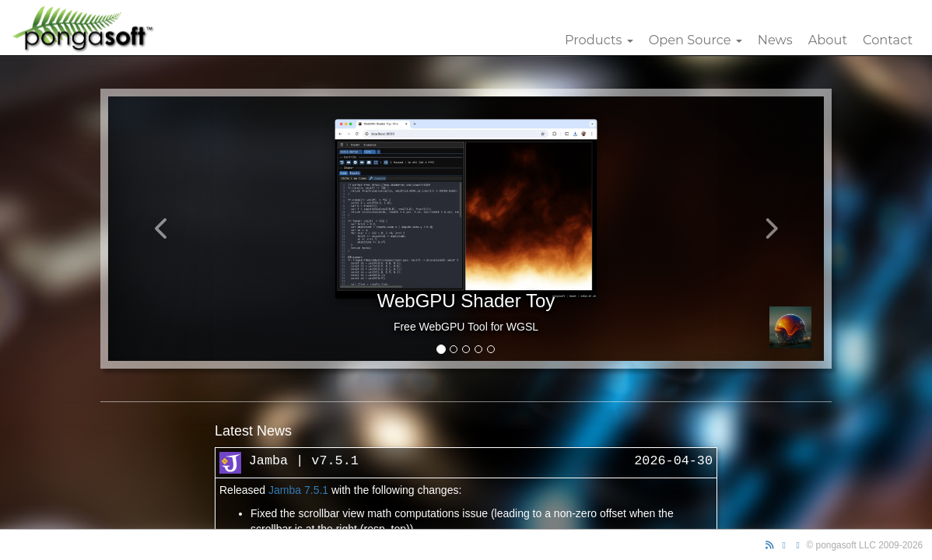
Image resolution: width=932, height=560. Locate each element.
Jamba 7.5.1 (298, 490)
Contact (888, 40)
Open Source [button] (695, 40)
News (775, 40)
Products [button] (599, 40)
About (828, 40)
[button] (162, 229)
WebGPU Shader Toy (466, 301)
